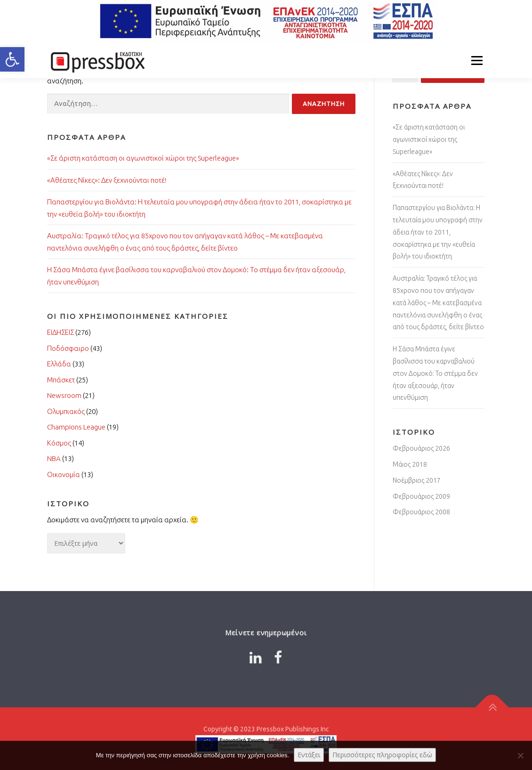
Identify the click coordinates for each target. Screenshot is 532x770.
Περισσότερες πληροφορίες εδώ (382, 755)
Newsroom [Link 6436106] (64, 395)
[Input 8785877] (168, 104)
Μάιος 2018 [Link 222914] (410, 464)
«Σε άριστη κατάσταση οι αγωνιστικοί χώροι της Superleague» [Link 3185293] (429, 139)
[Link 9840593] (492, 708)
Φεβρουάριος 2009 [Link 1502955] (421, 496)
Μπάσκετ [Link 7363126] (61, 380)
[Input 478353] (324, 104)
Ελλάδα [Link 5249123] (59, 364)
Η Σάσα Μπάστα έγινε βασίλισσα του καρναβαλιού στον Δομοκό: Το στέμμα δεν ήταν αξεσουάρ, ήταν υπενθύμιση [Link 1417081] (435, 373)
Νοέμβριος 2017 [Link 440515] (417, 480)
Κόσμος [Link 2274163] (59, 443)
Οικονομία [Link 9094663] (64, 474)
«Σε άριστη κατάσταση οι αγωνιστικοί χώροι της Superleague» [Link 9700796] (143, 158)
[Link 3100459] (256, 657)
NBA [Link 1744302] (54, 458)
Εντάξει (309, 755)
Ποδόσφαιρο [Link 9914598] (68, 348)
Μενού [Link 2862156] (477, 61)
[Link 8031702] (97, 61)
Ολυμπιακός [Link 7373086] (66, 411)
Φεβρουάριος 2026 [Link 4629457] (421, 448)
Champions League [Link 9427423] (76, 427)
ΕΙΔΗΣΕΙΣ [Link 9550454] (60, 332)
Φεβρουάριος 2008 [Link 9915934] (421, 512)
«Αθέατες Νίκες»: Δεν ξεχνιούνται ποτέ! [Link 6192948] (107, 180)
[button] (12, 59)
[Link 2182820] (278, 657)
